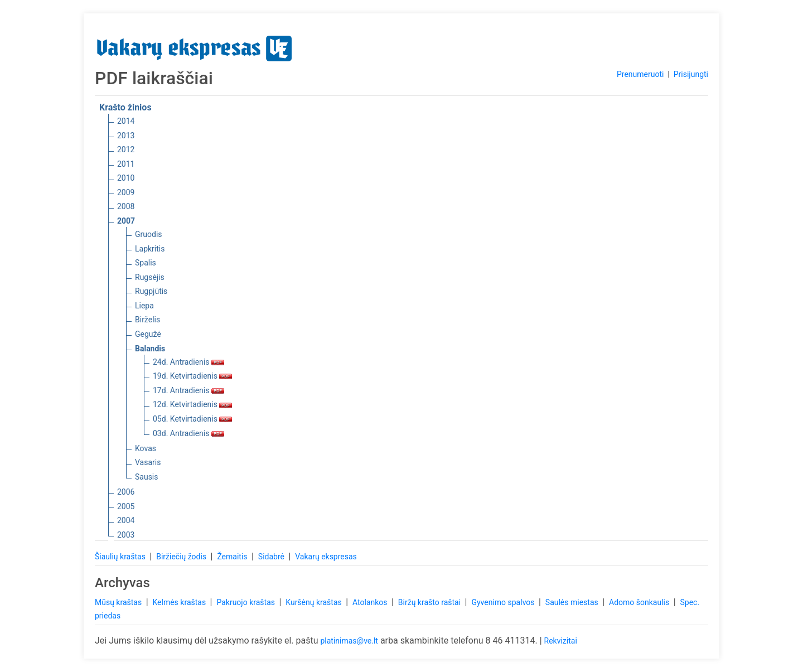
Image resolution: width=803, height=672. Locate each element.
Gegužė (148, 334)
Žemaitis (233, 557)
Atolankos (371, 602)
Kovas (146, 448)
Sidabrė (272, 557)
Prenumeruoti (640, 74)
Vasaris (148, 462)
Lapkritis (150, 249)
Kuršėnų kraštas (315, 602)
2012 (126, 149)
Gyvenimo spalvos (504, 602)
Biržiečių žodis (182, 557)
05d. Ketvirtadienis (192, 419)
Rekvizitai (561, 641)
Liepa (144, 306)
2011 (126, 164)
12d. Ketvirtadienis (192, 404)
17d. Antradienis (188, 390)
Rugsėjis (150, 277)
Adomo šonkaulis (640, 602)
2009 (126, 192)
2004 (126, 520)
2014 (126, 121)
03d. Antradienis (188, 433)
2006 (126, 492)
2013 (126, 136)
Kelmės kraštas (180, 602)
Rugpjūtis (151, 291)
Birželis (147, 320)
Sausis (147, 477)
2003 (126, 535)
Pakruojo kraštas (246, 602)
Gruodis (149, 234)
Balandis (150, 349)
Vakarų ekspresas (326, 557)
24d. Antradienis (188, 362)
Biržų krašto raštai (430, 602)
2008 (126, 206)
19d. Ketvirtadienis (192, 376)
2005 (126, 506)
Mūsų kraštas (119, 602)
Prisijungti (691, 74)
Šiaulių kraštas (121, 557)
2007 (126, 221)
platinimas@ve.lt (349, 641)
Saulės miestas (573, 602)
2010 (126, 178)
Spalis (146, 263)
